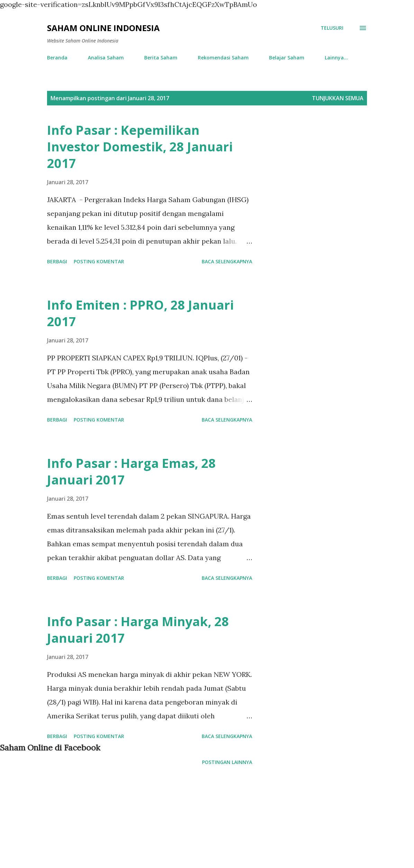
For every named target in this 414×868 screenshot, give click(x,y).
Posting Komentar (99, 261)
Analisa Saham (106, 58)
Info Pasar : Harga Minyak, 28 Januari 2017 (138, 630)
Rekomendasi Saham (223, 58)
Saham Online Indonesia (103, 28)
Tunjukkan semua (338, 98)
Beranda (57, 58)
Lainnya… (336, 58)
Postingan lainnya (227, 762)
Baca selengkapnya (227, 261)
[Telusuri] (332, 28)
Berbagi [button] (57, 261)
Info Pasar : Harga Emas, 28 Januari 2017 (131, 471)
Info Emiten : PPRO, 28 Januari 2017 (140, 313)
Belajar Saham (287, 58)
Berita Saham (161, 58)
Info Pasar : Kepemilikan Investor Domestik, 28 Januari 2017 (140, 147)
